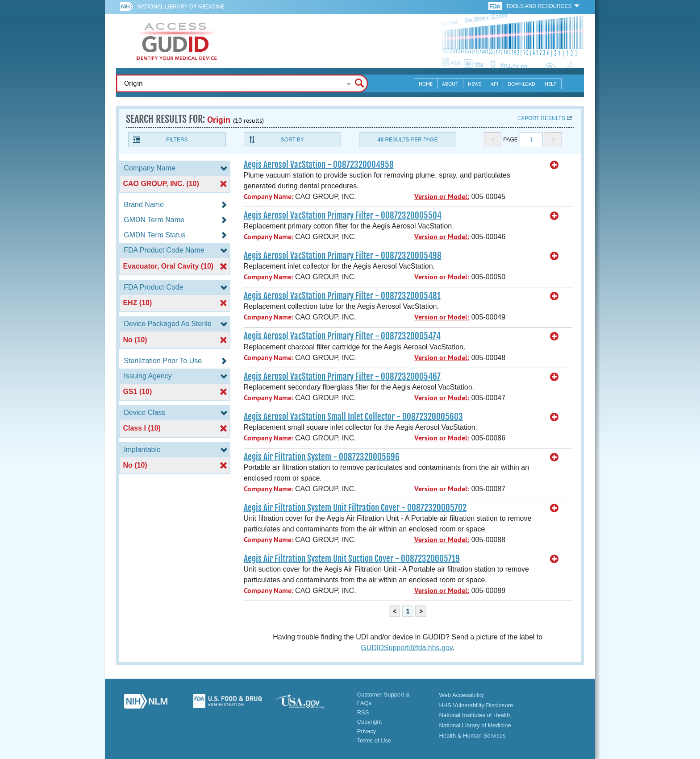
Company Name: (269, 197)
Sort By (292, 140)
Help (551, 84)
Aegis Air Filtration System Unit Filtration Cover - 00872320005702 (355, 508)
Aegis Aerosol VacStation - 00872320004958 (319, 165)
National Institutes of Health (475, 715)
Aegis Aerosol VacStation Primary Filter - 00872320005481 (342, 296)
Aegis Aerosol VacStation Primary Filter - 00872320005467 (342, 377)
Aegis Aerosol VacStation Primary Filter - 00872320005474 (342, 336)
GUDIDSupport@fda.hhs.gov (406, 648)
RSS (363, 712)
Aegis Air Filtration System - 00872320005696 (322, 457)
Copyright (370, 722)
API (494, 84)
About (450, 84)
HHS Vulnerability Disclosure (476, 705)
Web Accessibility (462, 695)
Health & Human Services (473, 736)
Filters (177, 140)
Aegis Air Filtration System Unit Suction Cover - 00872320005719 (352, 559)
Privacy (367, 731)
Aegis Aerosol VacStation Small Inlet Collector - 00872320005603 (353, 417)
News (475, 84)
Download (521, 84)
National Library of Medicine (181, 7)
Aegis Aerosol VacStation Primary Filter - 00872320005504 (343, 216)
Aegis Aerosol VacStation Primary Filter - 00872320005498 (343, 256)
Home (426, 84)
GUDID (176, 41)
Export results (541, 118)
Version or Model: (442, 197)
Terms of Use (374, 740)
